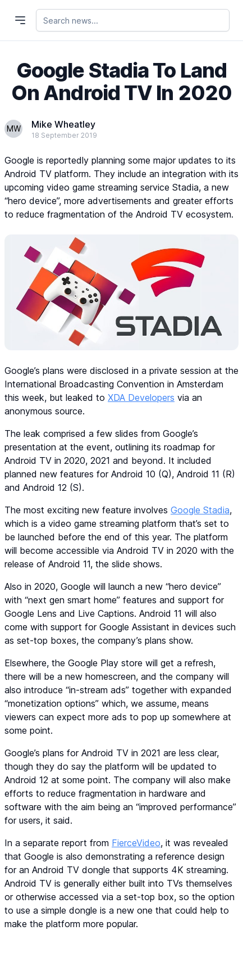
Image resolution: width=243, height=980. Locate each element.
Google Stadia (200, 510)
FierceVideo (136, 843)
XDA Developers (141, 398)
